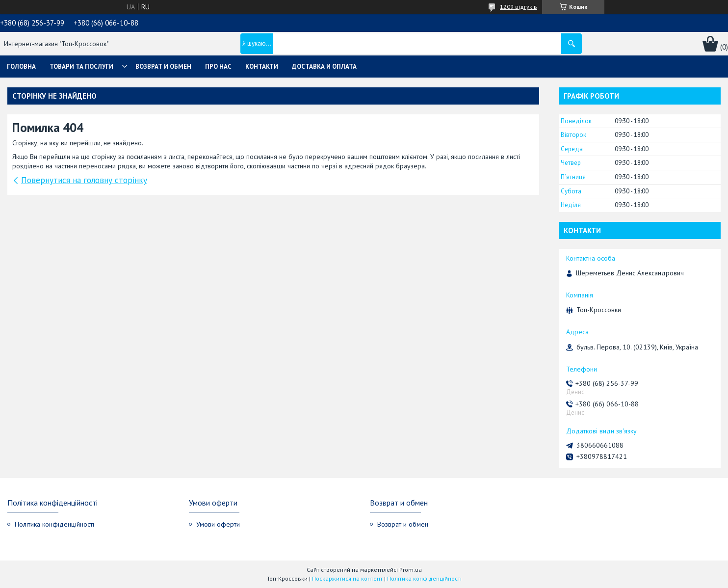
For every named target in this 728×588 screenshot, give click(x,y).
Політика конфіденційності (54, 524)
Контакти (262, 67)
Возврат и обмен (163, 67)
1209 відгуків (519, 7)
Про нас (218, 67)
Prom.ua (411, 570)
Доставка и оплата (324, 67)
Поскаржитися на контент (347, 578)
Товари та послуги (81, 67)
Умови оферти (218, 524)
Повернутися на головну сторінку (84, 180)
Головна (21, 67)
